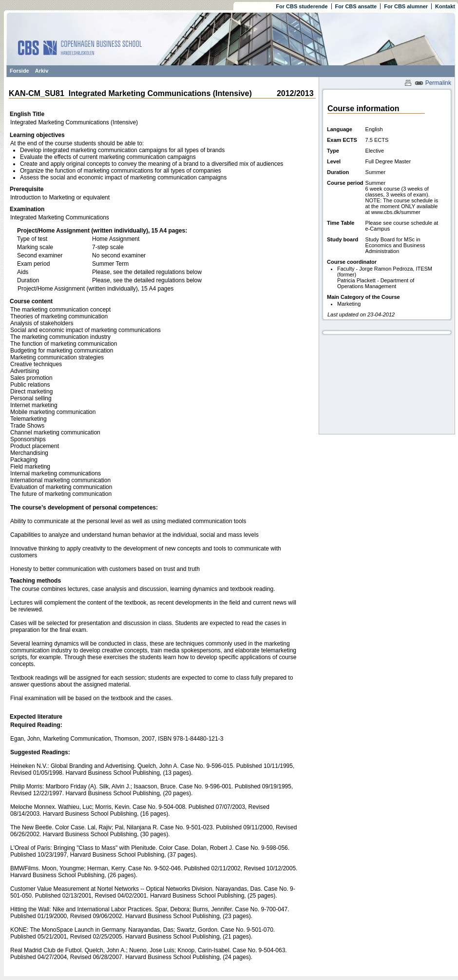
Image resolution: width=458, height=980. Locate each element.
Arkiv (42, 71)
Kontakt (445, 6)
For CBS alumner (406, 6)
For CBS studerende (302, 6)
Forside (19, 71)
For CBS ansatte (356, 6)
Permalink (433, 83)
